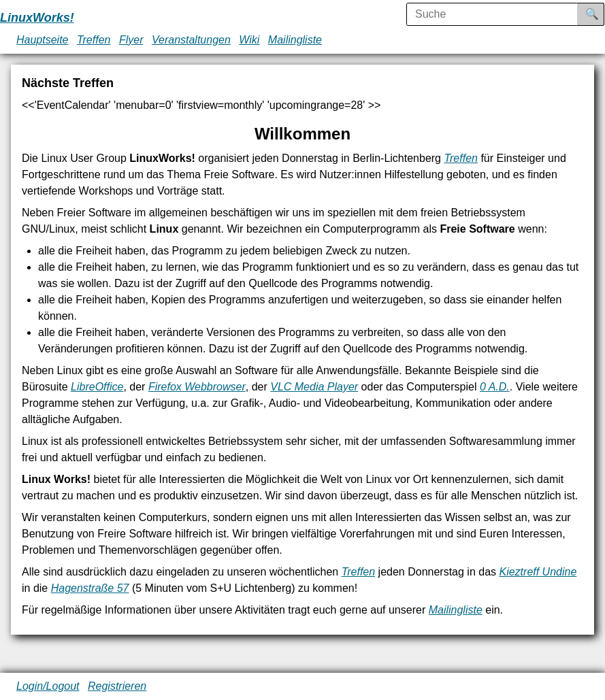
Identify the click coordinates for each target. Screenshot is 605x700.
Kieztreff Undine (538, 572)
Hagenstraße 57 (90, 588)
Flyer (131, 40)
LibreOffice (97, 387)
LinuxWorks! (37, 18)
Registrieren (117, 686)
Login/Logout (48, 686)
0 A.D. (495, 387)
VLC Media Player (314, 387)
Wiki (249, 40)
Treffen (94, 40)
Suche (602, 14)
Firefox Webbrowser (197, 387)
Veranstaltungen (191, 40)
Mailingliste (295, 40)
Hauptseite (43, 40)
